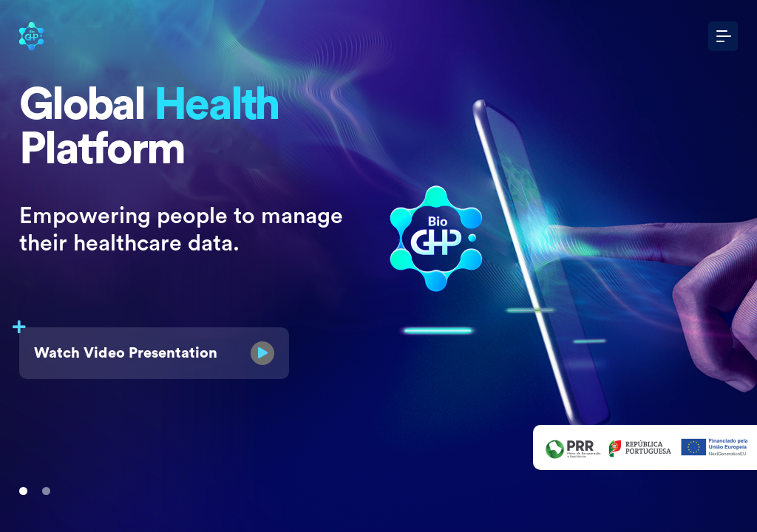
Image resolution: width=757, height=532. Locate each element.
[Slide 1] (23, 491)
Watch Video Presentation (147, 346)
